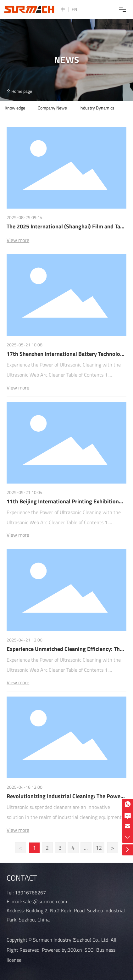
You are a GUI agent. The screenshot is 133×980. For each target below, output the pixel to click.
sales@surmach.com (45, 901)
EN (74, 9)
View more (18, 240)
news (67, 61)
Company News (52, 108)
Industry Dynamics (97, 108)
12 (99, 848)
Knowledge (15, 108)
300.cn (75, 950)
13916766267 (30, 893)
